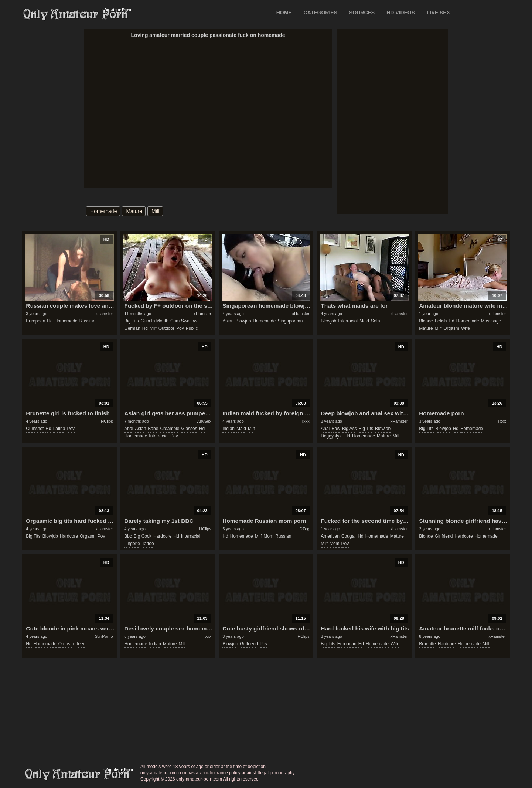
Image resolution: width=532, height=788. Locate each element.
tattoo (148, 544)
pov (180, 328)
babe (153, 429)
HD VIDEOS (401, 13)
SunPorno (104, 636)
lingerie (132, 544)
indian (229, 429)
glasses (189, 429)
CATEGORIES (321, 13)
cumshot (35, 429)
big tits (131, 321)
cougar (349, 536)
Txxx (305, 421)
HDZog (303, 529)
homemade (103, 211)
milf (156, 211)
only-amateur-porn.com (78, 774)
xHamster (104, 314)
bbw (336, 429)
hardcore (69, 536)
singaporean (290, 321)
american (330, 536)
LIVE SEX (438, 13)
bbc (128, 536)
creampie (170, 429)
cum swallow (184, 321)
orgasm (451, 328)
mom (268, 536)
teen (81, 644)
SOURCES (362, 13)
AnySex (204, 421)
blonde (426, 321)
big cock (143, 536)
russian (87, 321)
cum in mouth (155, 321)
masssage (491, 321)
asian (228, 321)
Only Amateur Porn (76, 14)
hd (50, 321)
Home (284, 13)
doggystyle (332, 436)
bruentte (427, 644)
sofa (376, 321)
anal (129, 429)
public (192, 328)
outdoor (166, 328)
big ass (349, 429)
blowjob (243, 321)
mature (134, 211)
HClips (107, 421)
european (35, 321)
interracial (348, 321)
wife (465, 328)
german (132, 328)
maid (364, 321)
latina (59, 429)
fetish (441, 321)
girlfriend (444, 536)
